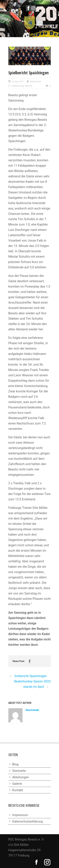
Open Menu (40, 23)
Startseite (19, 771)
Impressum (20, 815)
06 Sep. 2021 (18, 81)
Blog (15, 764)
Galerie (17, 784)
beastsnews (36, 81)
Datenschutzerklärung (28, 821)
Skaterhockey (18, 86)
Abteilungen (21, 777)
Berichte (29, 86)
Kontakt (18, 790)
